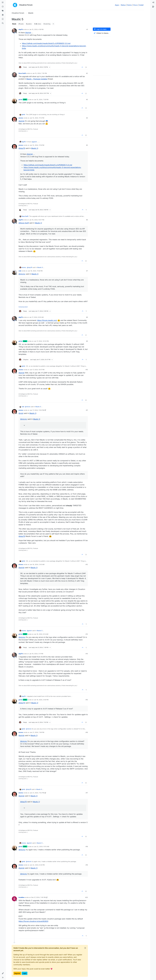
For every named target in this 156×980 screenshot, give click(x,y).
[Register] (153, 7)
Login (25, 973)
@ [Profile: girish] (28, 33)
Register (17, 973)
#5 (87, 145)
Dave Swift (22, 73)
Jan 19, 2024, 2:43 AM (37, 564)
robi (20, 271)
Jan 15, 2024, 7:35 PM (40, 73)
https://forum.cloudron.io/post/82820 (33, 921)
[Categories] (3, 2)
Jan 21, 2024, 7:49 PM (37, 732)
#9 (87, 341)
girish (20, 99)
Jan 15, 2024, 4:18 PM (36, 29)
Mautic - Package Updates (37, 79)
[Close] (85, 948)
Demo (129, 5)
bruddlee (22, 897)
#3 (87, 99)
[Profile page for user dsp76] (14, 31)
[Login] (153, 2)
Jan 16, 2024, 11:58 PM (35, 271)
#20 (87, 897)
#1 (87, 29)
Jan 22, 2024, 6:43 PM (37, 865)
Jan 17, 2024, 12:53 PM (41, 341)
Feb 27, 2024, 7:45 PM (38, 897)
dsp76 (21, 29)
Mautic (14, 24)
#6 (87, 220)
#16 (87, 732)
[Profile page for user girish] (14, 101)
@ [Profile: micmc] (22, 274)
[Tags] (3, 11)
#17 (87, 793)
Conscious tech (23, 307)
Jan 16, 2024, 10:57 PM (37, 220)
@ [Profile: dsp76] (22, 148)
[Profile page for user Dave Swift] (14, 75)
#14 (87, 654)
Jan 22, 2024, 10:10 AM (42, 847)
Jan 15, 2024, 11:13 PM (37, 118)
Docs (135, 5)
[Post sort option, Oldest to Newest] (102, 33)
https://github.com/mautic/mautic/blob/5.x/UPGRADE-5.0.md (46, 43)
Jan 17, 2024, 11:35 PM (37, 410)
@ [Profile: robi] (21, 413)
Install (141, 5)
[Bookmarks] (3, 19)
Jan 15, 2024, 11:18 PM (37, 145)
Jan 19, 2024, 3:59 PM (41, 700)
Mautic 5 (35, 148)
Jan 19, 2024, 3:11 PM (36, 654)
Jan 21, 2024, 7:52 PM (37, 793)
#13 (87, 634)
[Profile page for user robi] (14, 272)
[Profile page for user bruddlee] (14, 899)
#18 (87, 847)
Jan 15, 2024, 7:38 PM (41, 99)
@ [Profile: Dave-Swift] (24, 223)
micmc (21, 118)
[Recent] (3, 7)
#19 (87, 865)
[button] (3, 973)
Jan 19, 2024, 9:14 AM (41, 634)
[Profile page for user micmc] (14, 119)
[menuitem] (153, 2)
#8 (87, 317)
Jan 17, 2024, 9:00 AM (36, 317)
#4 (87, 118)
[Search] (3, 23)
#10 (87, 370)
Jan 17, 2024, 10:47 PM (37, 370)
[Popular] (3, 15)
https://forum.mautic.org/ (47, 320)
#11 (87, 410)
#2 (87, 73)
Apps (117, 5)
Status (123, 5)
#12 (87, 564)
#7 (87, 271)
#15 (87, 700)
